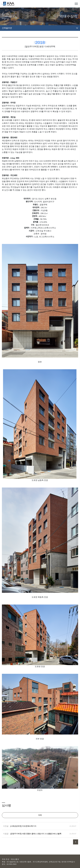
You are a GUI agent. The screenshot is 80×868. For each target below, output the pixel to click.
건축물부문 (7, 28)
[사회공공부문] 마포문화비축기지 (23, 826)
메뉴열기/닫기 (76, 4)
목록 (40, 815)
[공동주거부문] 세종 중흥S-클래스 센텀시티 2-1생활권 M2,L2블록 (36, 834)
